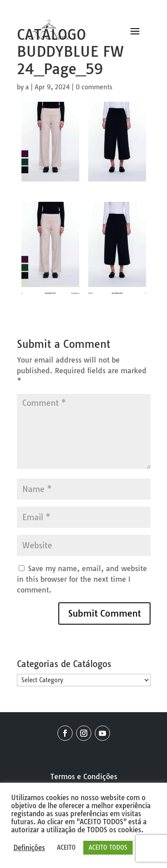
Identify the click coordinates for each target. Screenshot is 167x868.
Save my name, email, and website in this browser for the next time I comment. (82, 579)
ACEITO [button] (66, 847)
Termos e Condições (84, 776)
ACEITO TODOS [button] (108, 847)
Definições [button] (29, 848)
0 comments (94, 87)
